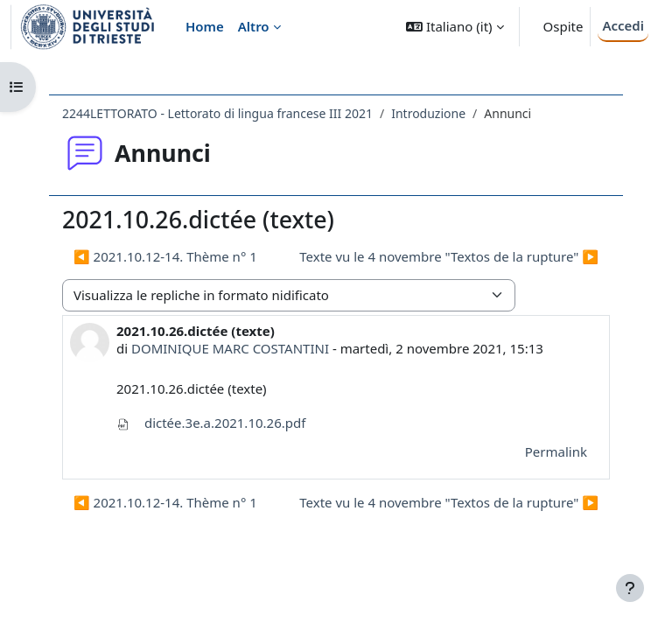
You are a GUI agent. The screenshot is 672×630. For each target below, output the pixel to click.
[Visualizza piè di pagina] (630, 588)
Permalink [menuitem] (556, 451)
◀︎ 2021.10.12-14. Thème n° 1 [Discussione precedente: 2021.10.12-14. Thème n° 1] (165, 256)
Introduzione (428, 113)
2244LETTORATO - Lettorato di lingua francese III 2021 (217, 113)
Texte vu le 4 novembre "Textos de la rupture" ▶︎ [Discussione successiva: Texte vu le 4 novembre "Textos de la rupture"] (449, 256)
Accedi (623, 25)
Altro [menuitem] (254, 26)
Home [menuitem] (205, 26)
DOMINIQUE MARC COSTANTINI (230, 348)
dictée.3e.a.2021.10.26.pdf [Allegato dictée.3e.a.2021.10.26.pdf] (211, 423)
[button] (455, 27)
